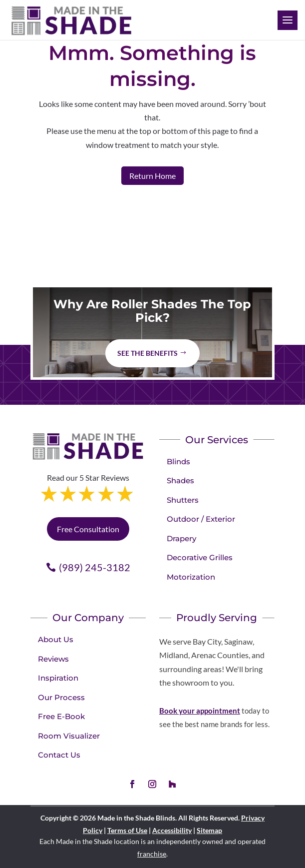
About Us (56, 639)
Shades (180, 480)
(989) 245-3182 (95, 567)
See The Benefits (148, 353)
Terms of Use (127, 830)
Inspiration (58, 678)
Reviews (53, 659)
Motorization (191, 577)
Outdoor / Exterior (201, 519)
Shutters (183, 500)
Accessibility (172, 830)
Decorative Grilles (200, 557)
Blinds (178, 461)
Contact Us (59, 755)
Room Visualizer (69, 736)
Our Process (61, 697)
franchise (152, 854)
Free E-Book (61, 716)
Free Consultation (88, 529)
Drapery (181, 538)
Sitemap (209, 830)
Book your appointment (200, 711)
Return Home (152, 176)
